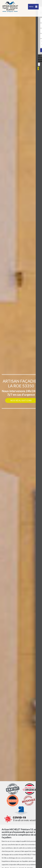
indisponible (5, 15)
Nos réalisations (21, 400)
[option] (21, 434)
